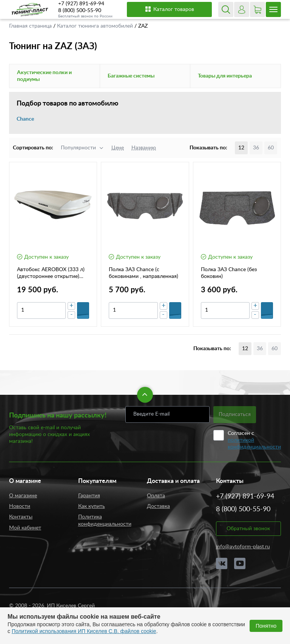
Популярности (78, 148)
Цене (118, 148)
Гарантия (89, 496)
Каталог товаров (169, 9)
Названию (144, 148)
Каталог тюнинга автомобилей (96, 26)
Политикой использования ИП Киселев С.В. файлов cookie (84, 631)
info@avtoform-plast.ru (243, 547)
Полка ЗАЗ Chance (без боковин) (229, 273)
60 (271, 148)
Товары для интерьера (225, 76)
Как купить (92, 506)
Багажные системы (131, 76)
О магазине (23, 496)
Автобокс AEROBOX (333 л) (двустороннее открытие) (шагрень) (51, 273)
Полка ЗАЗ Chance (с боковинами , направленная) (143, 273)
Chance (25, 119)
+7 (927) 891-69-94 (81, 4)
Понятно (266, 626)
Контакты (21, 517)
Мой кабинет (25, 528)
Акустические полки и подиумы (44, 76)
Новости (20, 506)
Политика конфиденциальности (105, 520)
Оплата (156, 496)
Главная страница (31, 26)
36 (256, 148)
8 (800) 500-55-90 (80, 11)
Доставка (158, 506)
